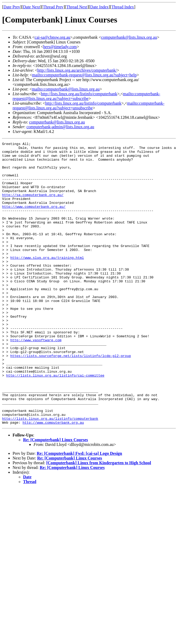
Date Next (32, 7)
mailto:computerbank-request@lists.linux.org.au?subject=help (84, 75)
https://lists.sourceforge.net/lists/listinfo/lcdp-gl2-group (71, 399)
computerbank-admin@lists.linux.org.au (60, 127)
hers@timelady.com (60, 47)
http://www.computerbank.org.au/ (34, 220)
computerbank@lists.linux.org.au (129, 37)
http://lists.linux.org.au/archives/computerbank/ (77, 70)
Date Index (99, 7)
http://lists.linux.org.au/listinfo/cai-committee (55, 422)
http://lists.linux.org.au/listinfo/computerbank (79, 94)
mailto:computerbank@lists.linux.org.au (66, 89)
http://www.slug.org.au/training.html (47, 281)
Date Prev (12, 7)
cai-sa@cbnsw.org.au (52, 37)
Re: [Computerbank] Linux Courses (56, 496)
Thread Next (77, 7)
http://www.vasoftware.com (36, 380)
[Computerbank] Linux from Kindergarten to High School (99, 519)
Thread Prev (53, 7)
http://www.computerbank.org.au (53, 479)
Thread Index (123, 7)
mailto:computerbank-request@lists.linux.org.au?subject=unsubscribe (88, 106)
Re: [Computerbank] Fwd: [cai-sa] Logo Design (79, 510)
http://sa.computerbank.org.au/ (33, 206)
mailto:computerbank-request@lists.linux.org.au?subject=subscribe (86, 96)
